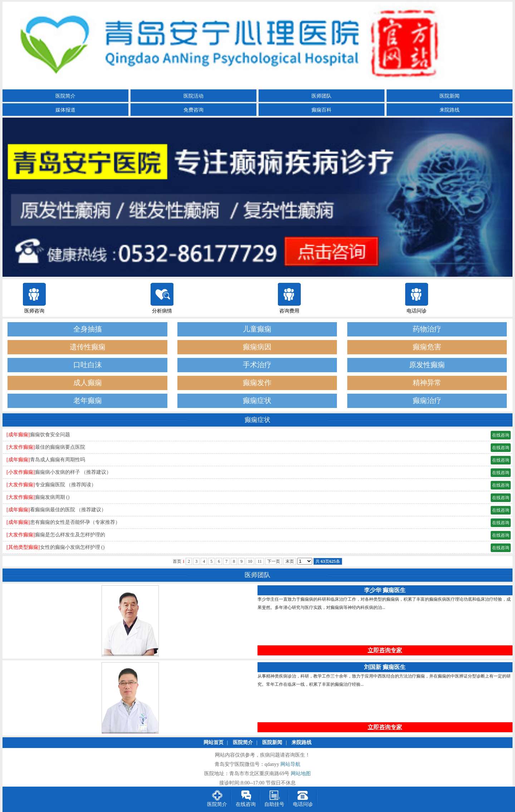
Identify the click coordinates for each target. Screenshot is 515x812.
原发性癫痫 (427, 365)
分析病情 (162, 311)
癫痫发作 (257, 383)
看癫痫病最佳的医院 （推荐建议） (68, 510)
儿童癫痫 (257, 329)
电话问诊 (417, 311)
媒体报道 (65, 110)
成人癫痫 (88, 383)
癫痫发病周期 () (52, 497)
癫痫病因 (257, 347)
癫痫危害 (427, 347)
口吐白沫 (88, 365)
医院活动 (193, 96)
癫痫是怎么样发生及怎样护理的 (70, 535)
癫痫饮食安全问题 (50, 435)
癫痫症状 (257, 401)
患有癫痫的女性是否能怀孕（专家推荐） (75, 522)
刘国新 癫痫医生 (385, 667)
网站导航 (290, 764)
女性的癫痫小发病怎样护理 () (72, 547)
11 (260, 561)
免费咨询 (193, 110)
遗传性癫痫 (88, 347)
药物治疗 (427, 329)
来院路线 (450, 110)
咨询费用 (289, 311)
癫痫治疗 (427, 401)
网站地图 (301, 774)
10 (250, 561)
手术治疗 (257, 365)
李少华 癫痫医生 (385, 590)
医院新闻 (450, 96)
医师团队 (322, 96)
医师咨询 (34, 311)
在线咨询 (501, 435)
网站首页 (214, 742)
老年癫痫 (88, 401)
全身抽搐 (88, 329)
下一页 (274, 561)
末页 (290, 561)
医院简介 (65, 96)
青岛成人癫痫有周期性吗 (58, 460)
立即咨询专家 (385, 650)
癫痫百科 (322, 110)
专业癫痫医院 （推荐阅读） (66, 485)
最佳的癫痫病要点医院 (60, 447)
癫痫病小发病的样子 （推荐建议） (73, 472)
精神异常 (427, 383)
